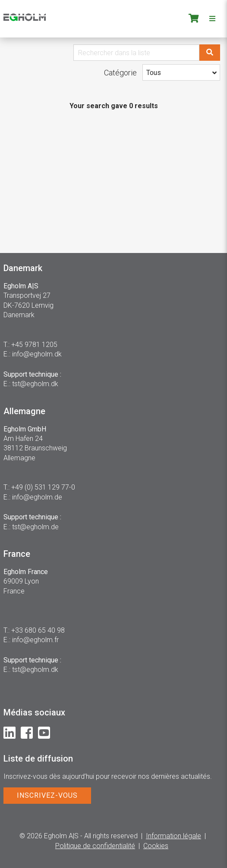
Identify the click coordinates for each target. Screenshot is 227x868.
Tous (154, 73)
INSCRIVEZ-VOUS (47, 795)
